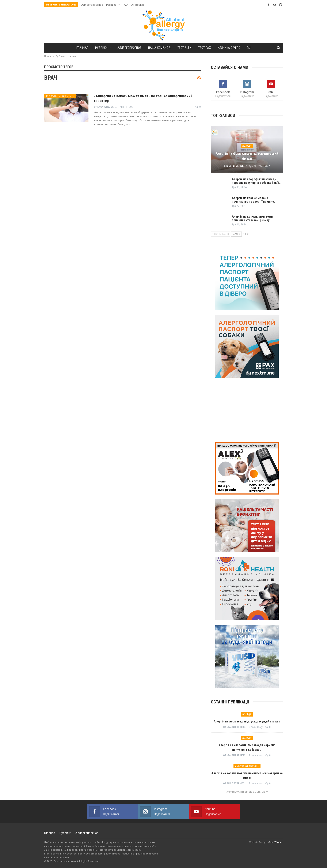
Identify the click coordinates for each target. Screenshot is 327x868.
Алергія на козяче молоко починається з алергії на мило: (253, 200)
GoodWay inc (276, 842)
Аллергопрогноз (92, 5)
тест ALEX (185, 48)
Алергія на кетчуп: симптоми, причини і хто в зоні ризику (253, 218)
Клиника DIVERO (231, 48)
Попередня (221, 234)
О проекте (138, 5)
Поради (247, 146)
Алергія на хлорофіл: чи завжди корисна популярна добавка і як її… (256, 181)
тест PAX (206, 48)
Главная (80, 48)
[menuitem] (251, 48)
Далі (236, 234)
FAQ (125, 5)
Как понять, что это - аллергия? (61, 96)
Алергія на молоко (247, 766)
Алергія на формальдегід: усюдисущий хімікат (247, 721)
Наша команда (159, 48)
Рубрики (111, 5)
